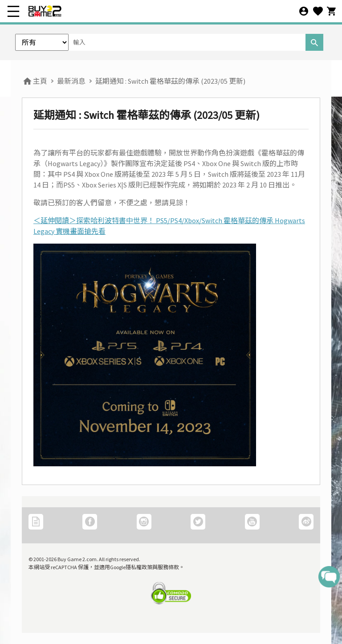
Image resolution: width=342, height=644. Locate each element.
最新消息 (71, 81)
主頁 (35, 81)
